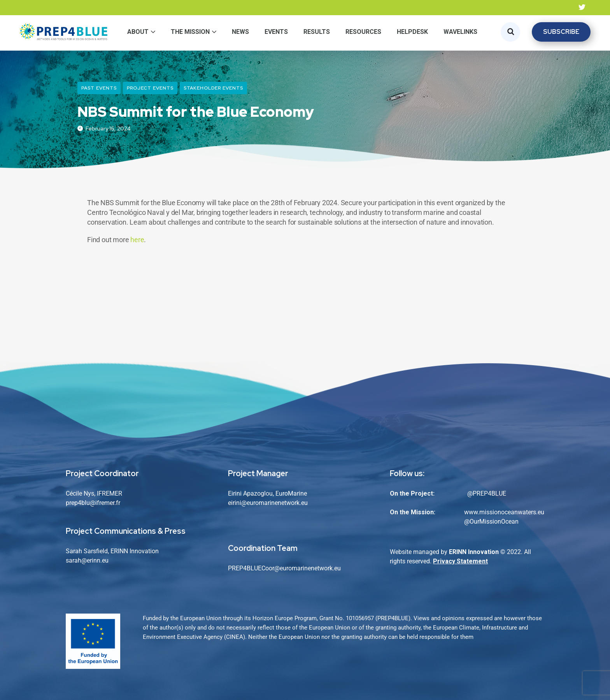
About (138, 32)
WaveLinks (460, 32)
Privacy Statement (460, 561)
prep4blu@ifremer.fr (93, 503)
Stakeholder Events (213, 88)
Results (317, 32)
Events (276, 32)
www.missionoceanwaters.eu (504, 512)
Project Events (150, 88)
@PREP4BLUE (487, 493)
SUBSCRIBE (561, 32)
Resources (363, 32)
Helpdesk (412, 32)
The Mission (190, 32)
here (137, 240)
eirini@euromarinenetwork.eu (268, 503)
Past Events (99, 88)
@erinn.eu (95, 560)
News (240, 32)
